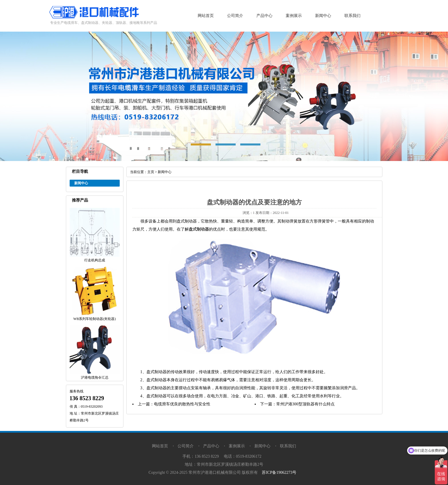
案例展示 (294, 16)
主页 (151, 172)
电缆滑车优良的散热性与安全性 (182, 404)
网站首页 (206, 16)
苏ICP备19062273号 (279, 472)
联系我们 (352, 16)
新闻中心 (323, 16)
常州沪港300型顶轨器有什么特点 (305, 404)
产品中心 (264, 16)
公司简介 (235, 16)
